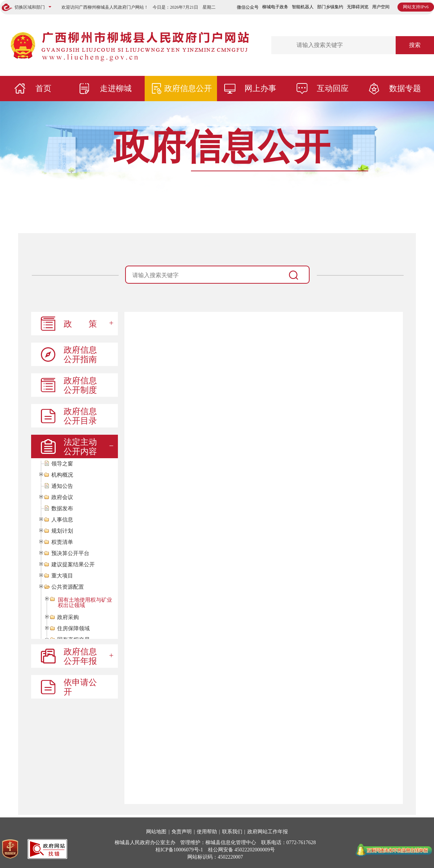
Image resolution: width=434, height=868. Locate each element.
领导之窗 (62, 464)
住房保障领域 (73, 629)
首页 (43, 88)
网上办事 (260, 88)
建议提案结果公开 (73, 565)
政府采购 (68, 617)
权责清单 (62, 542)
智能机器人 (303, 7)
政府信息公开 (188, 88)
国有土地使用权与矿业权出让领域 (85, 603)
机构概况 (62, 475)
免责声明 (182, 832)
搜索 (415, 45)
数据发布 (62, 509)
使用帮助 (207, 832)
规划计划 (62, 531)
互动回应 (333, 88)
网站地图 (156, 832)
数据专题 (405, 88)
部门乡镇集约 (330, 7)
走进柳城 (116, 88)
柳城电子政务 (275, 7)
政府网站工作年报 (268, 832)
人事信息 (62, 520)
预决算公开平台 (70, 553)
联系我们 (232, 832)
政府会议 (62, 497)
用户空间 (381, 7)
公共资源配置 (68, 587)
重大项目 (62, 576)
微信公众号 (248, 7)
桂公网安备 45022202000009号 (242, 850)
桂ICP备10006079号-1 (179, 850)
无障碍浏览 (358, 7)
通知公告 (62, 486)
